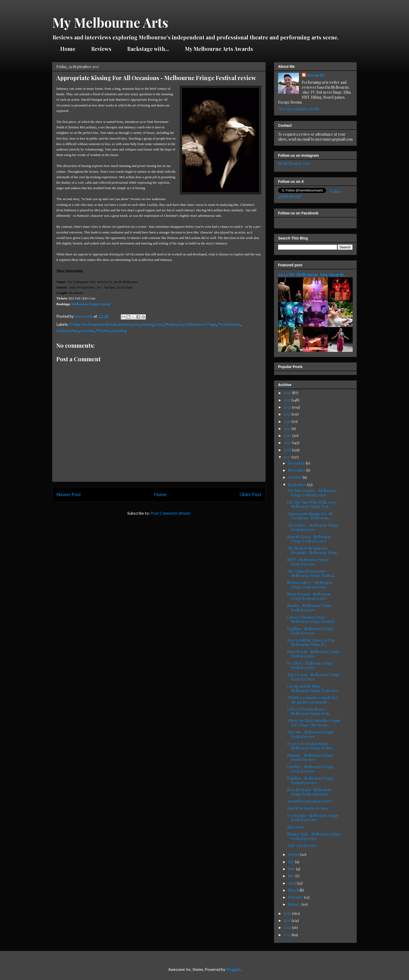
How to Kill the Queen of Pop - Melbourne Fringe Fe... (312, 642)
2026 (288, 393)
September (297, 485)
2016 (288, 913)
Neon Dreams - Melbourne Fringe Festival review (309, 596)
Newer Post (69, 494)
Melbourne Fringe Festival (91, 304)
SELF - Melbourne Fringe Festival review (308, 562)
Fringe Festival (82, 324)
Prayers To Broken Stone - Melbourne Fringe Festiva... (311, 746)
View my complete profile (299, 109)
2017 (288, 457)
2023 (288, 414)
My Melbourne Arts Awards (219, 49)
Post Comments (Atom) (170, 513)
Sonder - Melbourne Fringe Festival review (310, 608)
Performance (229, 324)
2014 (288, 927)
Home (68, 49)
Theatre (103, 330)
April (293, 883)
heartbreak (107, 324)
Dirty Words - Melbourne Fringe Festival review (314, 654)
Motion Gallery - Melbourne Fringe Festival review (310, 585)
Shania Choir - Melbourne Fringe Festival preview (314, 836)
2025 (288, 400)
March (294, 890)
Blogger (233, 969)
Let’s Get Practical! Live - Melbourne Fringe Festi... (309, 711)
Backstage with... (148, 49)
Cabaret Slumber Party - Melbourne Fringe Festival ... (312, 620)
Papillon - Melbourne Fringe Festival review (310, 631)
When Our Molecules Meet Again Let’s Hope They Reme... (314, 723)
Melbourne (174, 324)
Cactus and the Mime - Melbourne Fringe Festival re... (314, 688)
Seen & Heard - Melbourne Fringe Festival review (309, 539)
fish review (296, 827)
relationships (68, 330)
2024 (288, 407)
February (296, 897)
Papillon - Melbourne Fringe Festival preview (310, 780)
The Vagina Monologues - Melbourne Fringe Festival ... (312, 573)
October (295, 477)
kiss (137, 324)
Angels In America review (308, 808)
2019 (288, 443)
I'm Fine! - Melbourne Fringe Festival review (310, 769)
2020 (288, 435)
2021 (288, 428)
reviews (87, 330)
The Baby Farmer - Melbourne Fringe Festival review (312, 493)
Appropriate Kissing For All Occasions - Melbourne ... (310, 516)
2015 (288, 920)
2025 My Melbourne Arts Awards (311, 274)
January (295, 904)
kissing (148, 324)
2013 (288, 935)
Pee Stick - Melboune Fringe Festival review (310, 665)
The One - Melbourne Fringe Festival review (311, 734)
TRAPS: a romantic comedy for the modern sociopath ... (312, 700)
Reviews (101, 49)
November (297, 470)
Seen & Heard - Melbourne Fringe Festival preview (309, 792)
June (292, 869)
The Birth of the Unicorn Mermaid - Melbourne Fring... (313, 550)
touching (119, 330)
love (159, 324)
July (291, 862)
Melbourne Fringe (201, 324)
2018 (288, 450)
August (294, 854)
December (297, 463)
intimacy (125, 324)
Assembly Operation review (310, 801)
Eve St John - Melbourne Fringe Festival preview (313, 818)
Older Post (250, 494)
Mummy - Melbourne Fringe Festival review (310, 757)
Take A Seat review (303, 846)
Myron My (316, 75)
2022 (288, 421)
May (292, 876)
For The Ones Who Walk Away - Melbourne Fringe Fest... (313, 504)
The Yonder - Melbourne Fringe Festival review (313, 527)
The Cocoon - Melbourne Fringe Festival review (314, 677)
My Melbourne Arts (110, 22)
